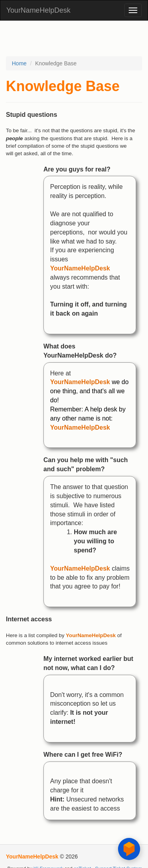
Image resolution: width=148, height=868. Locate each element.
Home (19, 63)
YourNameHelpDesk (38, 10)
